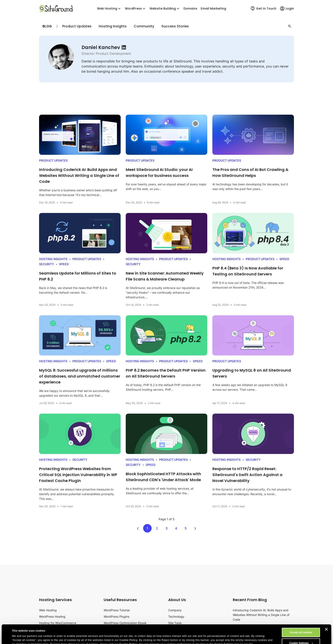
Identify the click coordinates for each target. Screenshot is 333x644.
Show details (20, 633)
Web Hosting (109, 9)
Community (144, 26)
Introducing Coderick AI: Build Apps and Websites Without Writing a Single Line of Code (79, 175)
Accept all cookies (301, 615)
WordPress (135, 9)
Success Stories (175, 26)
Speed (64, 264)
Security (47, 264)
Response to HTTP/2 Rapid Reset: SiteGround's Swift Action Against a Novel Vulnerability (247, 475)
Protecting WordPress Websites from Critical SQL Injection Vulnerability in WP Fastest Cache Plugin (78, 475)
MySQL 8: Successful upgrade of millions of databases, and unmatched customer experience (80, 376)
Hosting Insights (113, 26)
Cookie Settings (301, 625)
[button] (290, 26)
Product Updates (77, 26)
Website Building (165, 9)
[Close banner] (326, 612)
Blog (47, 26)
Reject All (301, 636)
